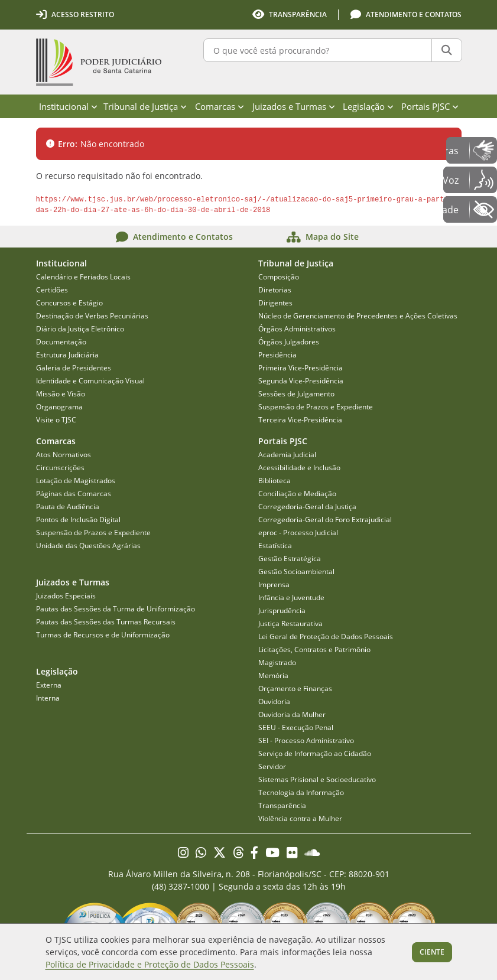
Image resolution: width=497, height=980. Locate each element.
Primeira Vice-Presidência (301, 368)
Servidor (272, 766)
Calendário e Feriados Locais (83, 277)
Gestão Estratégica (290, 559)
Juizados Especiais (66, 596)
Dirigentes (275, 303)
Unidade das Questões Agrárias (88, 546)
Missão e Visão (61, 394)
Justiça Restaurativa (290, 624)
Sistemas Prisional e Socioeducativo (317, 779)
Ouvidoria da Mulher (292, 714)
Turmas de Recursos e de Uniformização (103, 635)
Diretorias (275, 290)
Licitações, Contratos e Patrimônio (314, 649)
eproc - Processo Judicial (298, 533)
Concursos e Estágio (69, 303)
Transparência (282, 805)
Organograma (59, 407)
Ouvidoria (274, 701)
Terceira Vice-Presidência (300, 420)
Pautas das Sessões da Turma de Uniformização (116, 609)
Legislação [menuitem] (368, 106)
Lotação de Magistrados (76, 481)
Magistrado (277, 662)
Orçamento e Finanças (295, 688)
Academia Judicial (287, 455)
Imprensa (274, 585)
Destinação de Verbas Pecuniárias (92, 316)
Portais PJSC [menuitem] (430, 106)
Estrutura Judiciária (67, 355)
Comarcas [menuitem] (220, 106)
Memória (273, 675)
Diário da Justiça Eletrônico (80, 329)
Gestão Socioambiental (296, 572)
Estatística (275, 546)
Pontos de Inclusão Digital (78, 520)
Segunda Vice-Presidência (301, 381)
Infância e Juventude (291, 598)
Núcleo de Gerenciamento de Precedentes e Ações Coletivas (358, 316)
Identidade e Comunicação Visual (90, 381)
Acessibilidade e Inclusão (299, 468)
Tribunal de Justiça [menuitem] (145, 106)
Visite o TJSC (56, 420)
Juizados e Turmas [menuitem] (294, 106)
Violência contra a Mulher (300, 818)
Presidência (277, 355)
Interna (48, 698)
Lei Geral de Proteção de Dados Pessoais (326, 636)
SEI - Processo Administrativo (306, 740)
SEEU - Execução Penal (296, 727)
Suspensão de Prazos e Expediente (316, 407)
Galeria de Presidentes (74, 368)
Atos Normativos (64, 455)
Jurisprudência (282, 611)
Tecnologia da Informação (301, 792)
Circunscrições (60, 468)
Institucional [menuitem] (68, 106)
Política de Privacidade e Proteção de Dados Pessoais (150, 964)
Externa (49, 685)
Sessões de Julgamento (296, 394)
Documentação (61, 342)
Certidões (52, 290)
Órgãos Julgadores (289, 342)
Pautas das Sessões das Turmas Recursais (106, 622)
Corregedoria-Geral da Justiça (307, 507)
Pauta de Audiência (68, 507)
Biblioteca (275, 481)
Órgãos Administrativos (297, 329)
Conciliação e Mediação (297, 494)
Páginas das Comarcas (74, 494)
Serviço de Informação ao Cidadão (315, 753)
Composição (279, 277)
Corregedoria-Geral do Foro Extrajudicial (325, 520)
